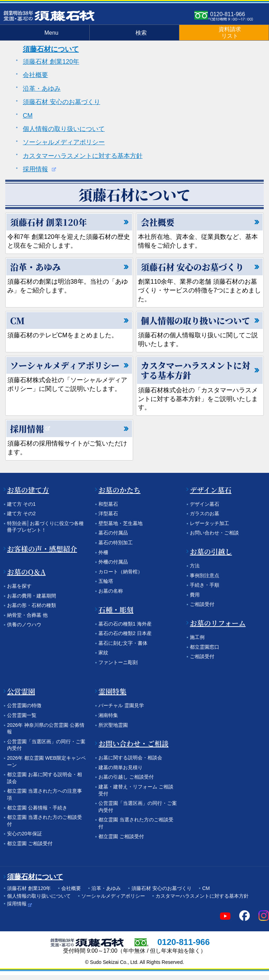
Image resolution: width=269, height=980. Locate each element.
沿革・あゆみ (42, 89)
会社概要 (35, 75)
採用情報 (35, 169)
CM (28, 116)
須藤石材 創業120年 (51, 62)
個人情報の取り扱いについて (64, 129)
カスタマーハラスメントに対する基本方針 (83, 156)
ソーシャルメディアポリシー (64, 142)
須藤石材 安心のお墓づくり (61, 102)
